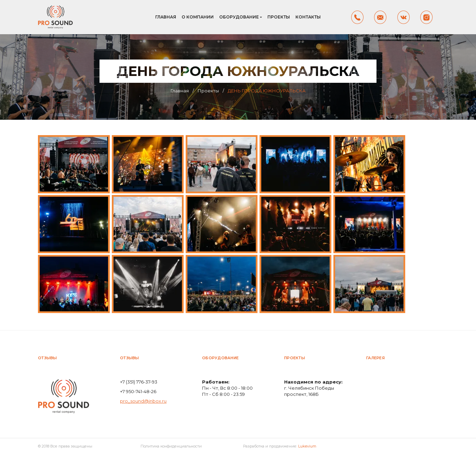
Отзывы (48, 358)
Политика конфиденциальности (171, 446)
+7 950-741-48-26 (138, 391)
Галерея (375, 358)
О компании (198, 17)
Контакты (308, 17)
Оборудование (239, 17)
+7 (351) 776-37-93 (139, 382)
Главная (166, 17)
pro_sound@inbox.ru (143, 401)
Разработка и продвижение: (280, 446)
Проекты (279, 17)
